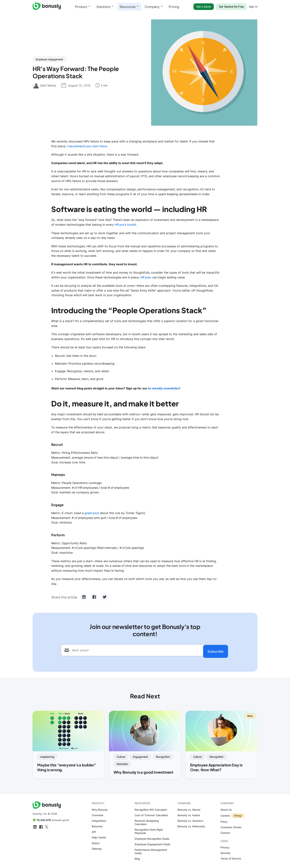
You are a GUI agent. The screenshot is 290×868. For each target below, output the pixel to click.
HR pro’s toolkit (125, 225)
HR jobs (146, 277)
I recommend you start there (87, 146)
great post (92, 513)
